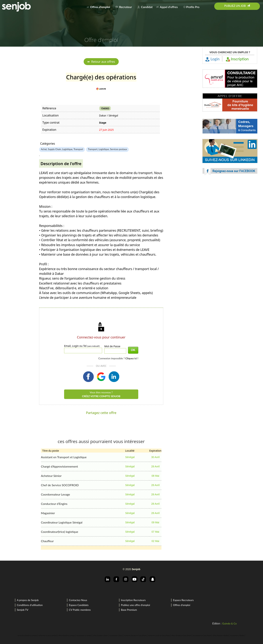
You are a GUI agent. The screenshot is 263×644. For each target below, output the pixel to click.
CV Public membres (80, 610)
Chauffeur (47, 541)
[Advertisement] (230, 210)
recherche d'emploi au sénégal (27, 635)
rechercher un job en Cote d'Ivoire (159, 635)
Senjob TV (23, 610)
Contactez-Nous (78, 600)
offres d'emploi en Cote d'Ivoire (181, 635)
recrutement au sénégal (84, 635)
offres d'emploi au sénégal (67, 635)
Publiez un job (237, 6)
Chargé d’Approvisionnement (59, 466)
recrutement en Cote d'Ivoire (202, 635)
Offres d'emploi (182, 605)
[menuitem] (99, 6)
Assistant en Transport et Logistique (64, 457)
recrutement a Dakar (116, 635)
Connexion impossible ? (118, 358)
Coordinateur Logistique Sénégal (62, 522)
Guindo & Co (229, 623)
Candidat (145, 7)
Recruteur (124, 7)
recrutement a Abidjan (237, 635)
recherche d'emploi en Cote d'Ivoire (135, 635)
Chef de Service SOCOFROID (60, 485)
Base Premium (129, 610)
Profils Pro (191, 7)
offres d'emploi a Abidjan (221, 635)
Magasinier (48, 513)
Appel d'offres (167, 7)
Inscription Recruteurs (133, 600)
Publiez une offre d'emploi (135, 605)
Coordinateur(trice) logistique (60, 532)
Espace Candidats (79, 605)
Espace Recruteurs (183, 600)
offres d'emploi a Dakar (100, 635)
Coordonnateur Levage (55, 494)
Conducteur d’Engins (54, 504)
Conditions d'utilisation (30, 605)
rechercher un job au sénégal (47, 635)
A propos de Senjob (28, 600)
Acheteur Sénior (51, 476)
